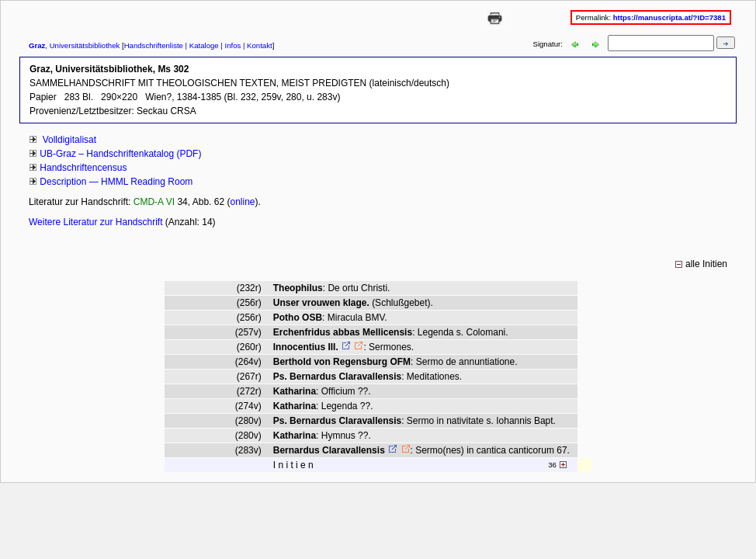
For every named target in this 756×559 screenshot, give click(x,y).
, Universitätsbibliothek (74, 45)
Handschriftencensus (83, 168)
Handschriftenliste (154, 45)
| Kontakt (256, 45)
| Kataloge (201, 45)
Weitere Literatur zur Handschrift (97, 222)
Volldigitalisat (68, 140)
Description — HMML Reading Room (116, 182)
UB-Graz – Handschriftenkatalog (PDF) (120, 154)
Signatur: (549, 44)
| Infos (230, 45)
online (242, 202)
